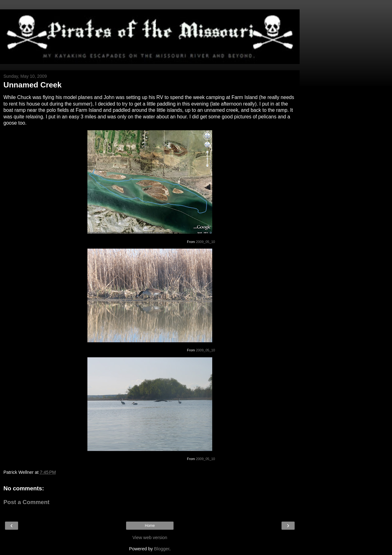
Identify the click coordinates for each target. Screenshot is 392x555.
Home (150, 526)
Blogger (162, 549)
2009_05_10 (206, 242)
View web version (150, 538)
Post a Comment (27, 502)
